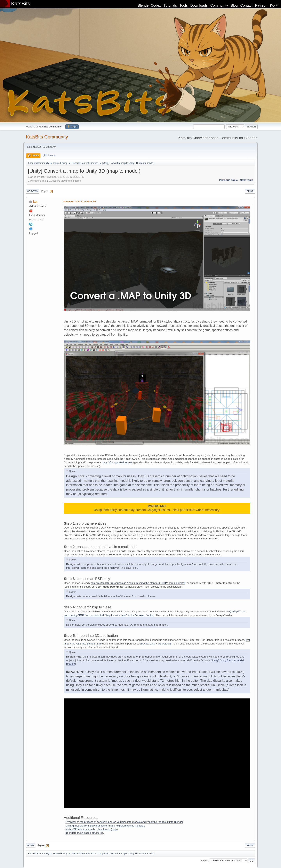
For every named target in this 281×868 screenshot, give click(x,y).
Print (250, 191)
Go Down (33, 191)
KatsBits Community (47, 137)
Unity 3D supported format (117, 462)
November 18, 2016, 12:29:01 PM (80, 202)
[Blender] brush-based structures (84, 833)
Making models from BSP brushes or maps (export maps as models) (105, 826)
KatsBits (21, 4)
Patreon (261, 5)
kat (35, 202)
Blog (234, 5)
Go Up (31, 845)
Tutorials (170, 5)
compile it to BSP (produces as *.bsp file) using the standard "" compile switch (138, 583)
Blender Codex (149, 5)
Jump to (204, 861)
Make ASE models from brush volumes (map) (92, 829)
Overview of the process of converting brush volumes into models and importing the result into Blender (124, 822)
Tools (184, 5)
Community (219, 5)
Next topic (247, 180)
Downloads (199, 5)
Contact (246, 5)
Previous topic (228, 180)
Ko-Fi (274, 5)
